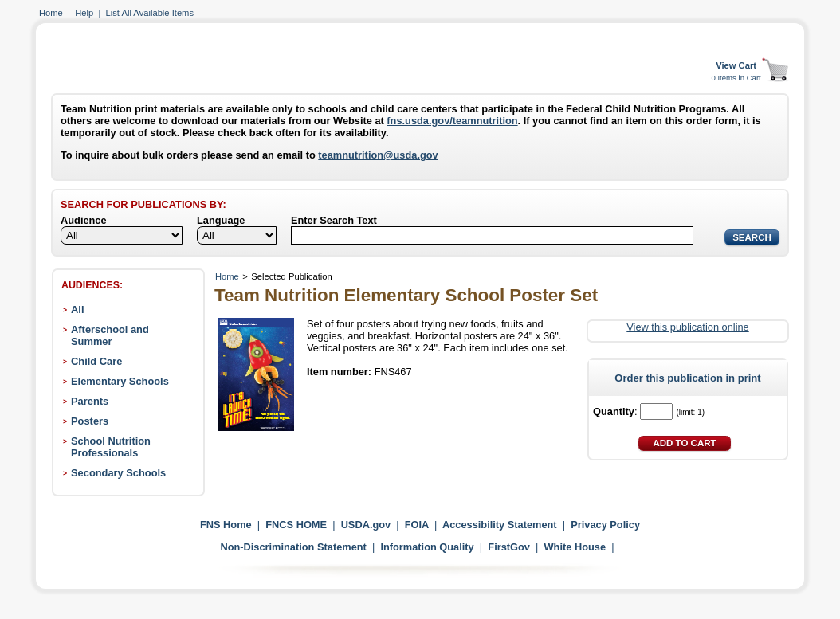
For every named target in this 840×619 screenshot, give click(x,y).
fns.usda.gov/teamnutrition (452, 121)
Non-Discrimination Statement (293, 547)
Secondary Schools (118, 473)
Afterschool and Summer (110, 335)
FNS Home (226, 525)
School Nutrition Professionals (111, 447)
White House (575, 547)
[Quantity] (656, 411)
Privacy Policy (605, 525)
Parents (90, 401)
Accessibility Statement (500, 525)
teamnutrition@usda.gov (378, 155)
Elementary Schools (120, 381)
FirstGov (509, 547)
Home (51, 13)
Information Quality (427, 547)
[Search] (492, 235)
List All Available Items (150, 13)
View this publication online (687, 327)
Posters (90, 421)
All (77, 309)
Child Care (96, 361)
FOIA (417, 525)
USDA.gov (366, 525)
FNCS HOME (296, 525)
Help (84, 13)
